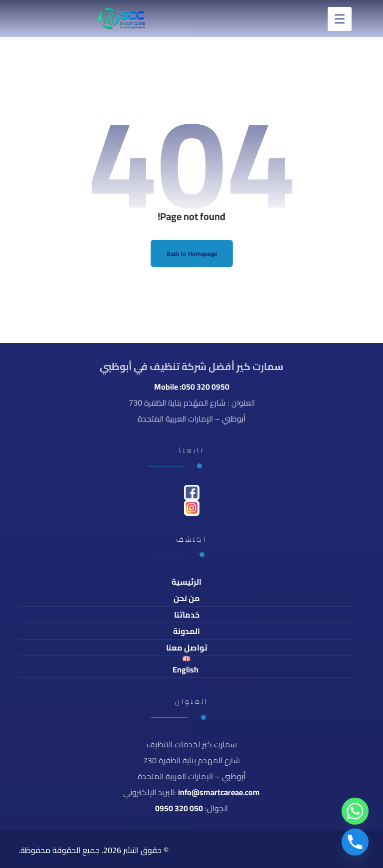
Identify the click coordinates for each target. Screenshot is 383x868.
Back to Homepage (191, 253)
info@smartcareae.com (219, 792)
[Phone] (355, 842)
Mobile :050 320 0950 (192, 387)
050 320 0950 (179, 808)
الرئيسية (187, 582)
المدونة (187, 631)
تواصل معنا (187, 648)
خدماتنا (187, 615)
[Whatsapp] (355, 811)
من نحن (187, 598)
